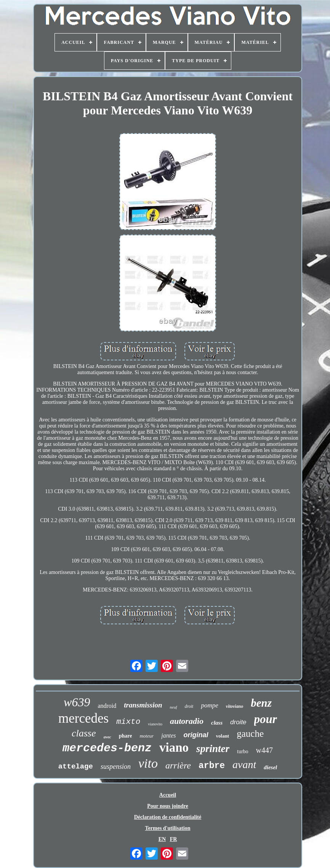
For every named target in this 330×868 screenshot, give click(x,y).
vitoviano (235, 706)
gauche (250, 734)
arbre (212, 766)
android (107, 706)
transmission (143, 705)
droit (189, 706)
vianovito (155, 724)
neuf (174, 707)
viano (174, 747)
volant (223, 736)
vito (148, 763)
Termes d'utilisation (168, 828)
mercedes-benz (107, 748)
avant (244, 764)
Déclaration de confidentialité (168, 817)
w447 (264, 750)
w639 (77, 702)
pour (266, 719)
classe (84, 733)
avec (107, 737)
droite (238, 722)
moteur (147, 736)
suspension (116, 767)
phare (126, 736)
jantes (168, 735)
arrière (178, 765)
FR (174, 839)
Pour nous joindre (168, 806)
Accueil (168, 795)
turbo (243, 751)
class (217, 723)
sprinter (213, 749)
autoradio (187, 721)
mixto (128, 722)
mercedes (83, 718)
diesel (270, 767)
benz (261, 703)
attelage (76, 767)
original (196, 735)
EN (162, 839)
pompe (209, 705)
